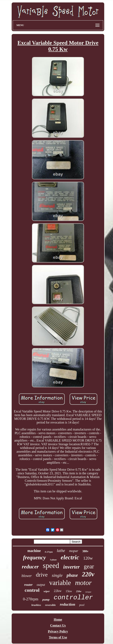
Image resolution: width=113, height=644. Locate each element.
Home (58, 620)
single (57, 575)
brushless (36, 605)
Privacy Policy (58, 631)
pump (46, 600)
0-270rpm (31, 599)
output (41, 585)
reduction (67, 604)
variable (60, 583)
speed (51, 566)
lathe (61, 551)
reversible (50, 605)
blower (27, 576)
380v (85, 551)
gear (89, 566)
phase (72, 575)
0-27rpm (49, 552)
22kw (58, 591)
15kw (69, 591)
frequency (34, 558)
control (32, 590)
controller (73, 598)
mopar (74, 551)
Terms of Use (58, 637)
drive (42, 575)
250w (79, 591)
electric (70, 557)
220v (88, 574)
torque (88, 592)
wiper (47, 591)
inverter (72, 567)
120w (88, 558)
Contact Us (58, 625)
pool (82, 605)
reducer (30, 567)
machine (34, 551)
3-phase (53, 560)
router (28, 585)
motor (83, 583)
